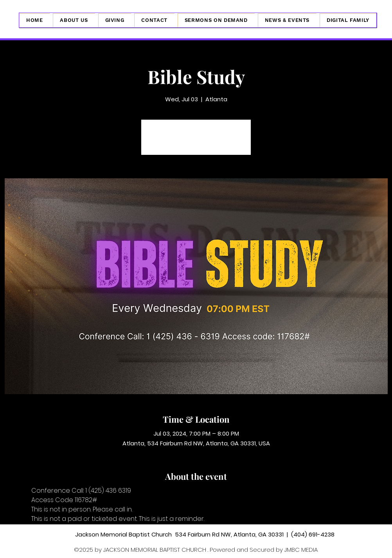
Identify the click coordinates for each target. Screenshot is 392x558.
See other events (196, 142)
